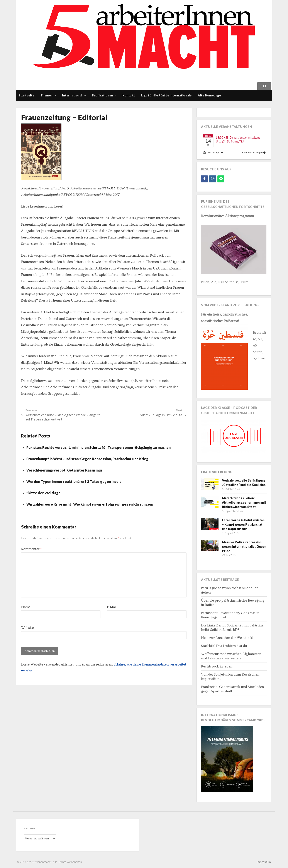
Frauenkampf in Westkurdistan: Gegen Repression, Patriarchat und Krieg (87, 459)
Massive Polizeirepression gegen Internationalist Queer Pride (244, 546)
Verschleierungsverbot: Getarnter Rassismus (64, 470)
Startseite (26, 95)
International (72, 95)
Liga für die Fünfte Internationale (166, 95)
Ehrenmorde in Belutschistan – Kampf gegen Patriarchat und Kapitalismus (243, 524)
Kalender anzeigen (254, 152)
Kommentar (31, 549)
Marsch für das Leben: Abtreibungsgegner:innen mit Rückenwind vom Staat (244, 502)
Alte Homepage (209, 95)
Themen (47, 95)
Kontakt (129, 95)
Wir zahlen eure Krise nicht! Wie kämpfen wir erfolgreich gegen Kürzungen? (90, 504)
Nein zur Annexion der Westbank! (227, 638)
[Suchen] (264, 86)
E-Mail (112, 607)
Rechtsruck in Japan (217, 666)
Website (27, 628)
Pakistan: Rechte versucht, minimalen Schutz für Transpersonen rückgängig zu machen (98, 447)
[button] (212, 153)
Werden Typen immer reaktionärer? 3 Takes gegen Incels (74, 481)
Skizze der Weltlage (43, 493)
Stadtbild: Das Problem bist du (224, 646)
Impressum (264, 862)
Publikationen (102, 95)
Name (26, 607)
